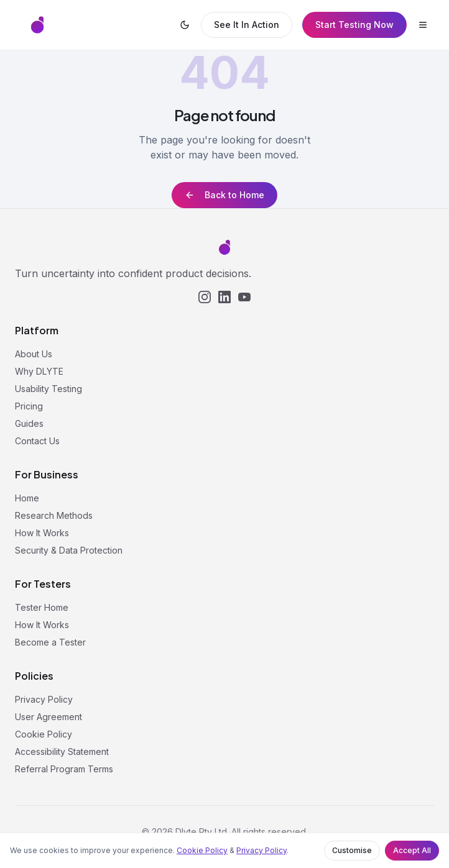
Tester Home (42, 607)
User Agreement (49, 717)
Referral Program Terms (64, 769)
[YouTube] (244, 297)
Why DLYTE (39, 371)
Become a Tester (50, 642)
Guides (29, 423)
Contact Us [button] (37, 441)
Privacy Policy (262, 850)
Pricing (29, 406)
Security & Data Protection (69, 550)
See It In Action (247, 25)
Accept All (412, 850)
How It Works (42, 533)
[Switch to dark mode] (185, 25)
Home (27, 498)
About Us (34, 354)
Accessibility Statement (62, 752)
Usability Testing (49, 389)
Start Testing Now (354, 25)
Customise (352, 850)
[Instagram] (205, 297)
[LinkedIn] (224, 297)
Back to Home (224, 195)
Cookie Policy (202, 850)
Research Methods (54, 515)
